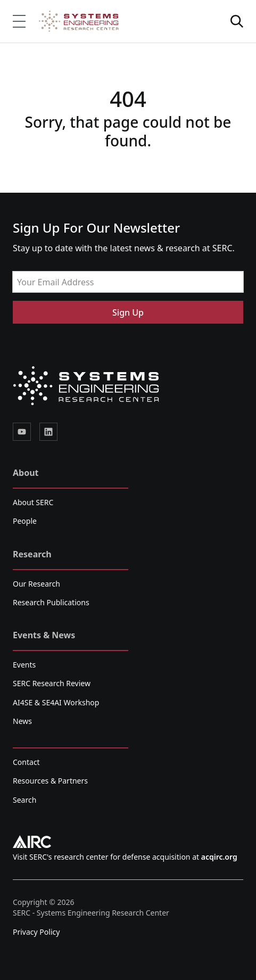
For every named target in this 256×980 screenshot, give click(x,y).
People (25, 521)
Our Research (36, 584)
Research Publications (51, 602)
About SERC (33, 502)
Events (24, 665)
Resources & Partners (50, 781)
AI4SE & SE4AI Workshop (56, 702)
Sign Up (128, 312)
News (22, 721)
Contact (26, 762)
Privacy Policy (36, 932)
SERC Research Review (52, 683)
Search (24, 800)
